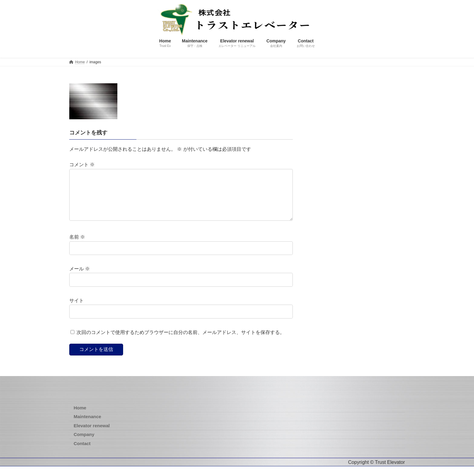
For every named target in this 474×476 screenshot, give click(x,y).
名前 (77, 247)
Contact (82, 453)
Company (84, 444)
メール (80, 279)
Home (80, 417)
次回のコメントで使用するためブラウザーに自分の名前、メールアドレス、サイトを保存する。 (181, 342)
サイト (77, 310)
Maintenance (88, 426)
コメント (82, 165)
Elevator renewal (92, 435)
